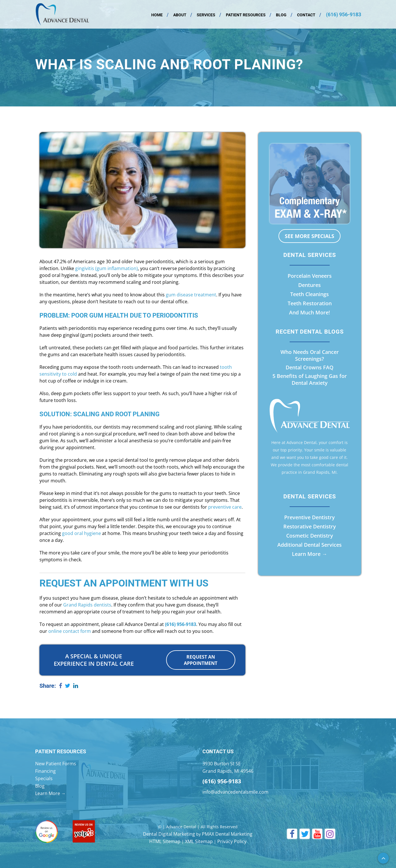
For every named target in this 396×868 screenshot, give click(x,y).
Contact (306, 15)
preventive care (225, 507)
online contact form (70, 631)
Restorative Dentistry (310, 526)
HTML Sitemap (165, 841)
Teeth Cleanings (310, 294)
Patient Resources (246, 15)
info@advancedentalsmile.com (235, 792)
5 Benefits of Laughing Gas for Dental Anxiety (310, 379)
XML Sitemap (199, 841)
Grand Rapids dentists (87, 605)
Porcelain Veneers (310, 276)
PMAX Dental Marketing (227, 834)
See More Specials (310, 236)
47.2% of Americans (75, 261)
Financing (45, 771)
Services (206, 15)
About (180, 15)
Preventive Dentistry (310, 517)
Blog (281, 15)
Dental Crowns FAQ (310, 367)
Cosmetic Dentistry (310, 536)
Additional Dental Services (310, 545)
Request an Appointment (201, 660)
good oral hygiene (81, 533)
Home (157, 15)
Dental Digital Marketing (169, 834)
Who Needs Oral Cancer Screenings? (310, 355)
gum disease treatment (191, 295)
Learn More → (310, 554)
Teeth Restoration (310, 303)
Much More (314, 312)
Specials (44, 778)
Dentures (310, 285)
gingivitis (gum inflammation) (107, 268)
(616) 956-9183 (344, 14)
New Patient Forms (56, 763)
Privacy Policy (232, 841)
